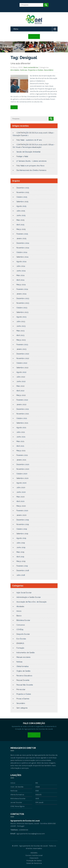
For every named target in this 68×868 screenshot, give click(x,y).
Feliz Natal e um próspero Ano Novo (30, 166)
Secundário (49, 70)
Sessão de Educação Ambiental (28, 152)
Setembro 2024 (22, 257)
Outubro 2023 (22, 308)
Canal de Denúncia (34, 863)
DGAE (38, 787)
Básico (19, 616)
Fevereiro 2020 (22, 511)
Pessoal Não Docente (25, 685)
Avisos (19, 611)
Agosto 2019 (21, 538)
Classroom (34, 858)
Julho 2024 (21, 266)
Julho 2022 (21, 377)
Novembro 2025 (23, 192)
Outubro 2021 (22, 418)
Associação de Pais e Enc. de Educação (32, 602)
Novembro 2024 (23, 248)
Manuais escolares (23, 657)
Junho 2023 (21, 326)
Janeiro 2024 (21, 294)
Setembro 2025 (22, 202)
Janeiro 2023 (21, 349)
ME (37, 783)
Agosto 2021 (21, 428)
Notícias (24, 70)
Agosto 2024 (21, 262)
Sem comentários (31, 67)
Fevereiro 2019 (22, 566)
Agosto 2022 (21, 372)
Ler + (14, 107)
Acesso (34, 36)
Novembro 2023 (23, 303)
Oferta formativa (22, 666)
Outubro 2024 (22, 252)
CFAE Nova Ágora (17, 806)
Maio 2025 (20, 220)
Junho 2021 (21, 437)
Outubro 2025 (22, 197)
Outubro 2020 (22, 474)
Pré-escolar (21, 689)
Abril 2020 (20, 501)
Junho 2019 (21, 547)
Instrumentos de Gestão (26, 653)
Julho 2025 (21, 211)
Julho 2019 (21, 543)
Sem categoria (22, 708)
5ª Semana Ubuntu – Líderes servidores (32, 161)
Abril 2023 (20, 335)
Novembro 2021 (23, 414)
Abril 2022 (20, 391)
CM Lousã (39, 802)
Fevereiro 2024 (22, 289)
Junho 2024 (21, 271)
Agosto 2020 (21, 483)
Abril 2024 (20, 280)
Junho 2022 (21, 381)
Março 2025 (21, 229)
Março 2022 (21, 395)
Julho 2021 (21, 432)
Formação (20, 648)
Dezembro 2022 (23, 354)
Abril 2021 (20, 446)
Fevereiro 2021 (22, 455)
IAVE (37, 798)
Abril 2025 (20, 225)
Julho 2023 (21, 321)
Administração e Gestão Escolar (29, 597)
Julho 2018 (21, 575)
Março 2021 (21, 451)
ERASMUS (20, 643)
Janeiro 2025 (21, 238)
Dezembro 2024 (23, 243)
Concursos (21, 625)
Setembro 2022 (22, 368)
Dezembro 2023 (23, 298)
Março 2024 (21, 285)
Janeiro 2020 (21, 515)
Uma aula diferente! (20, 63)
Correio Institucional (34, 855)
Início (13, 783)
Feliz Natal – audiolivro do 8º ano (29, 140)
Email (34, 735)
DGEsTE (38, 795)
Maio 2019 (20, 552)
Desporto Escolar (23, 634)
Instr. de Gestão (17, 787)
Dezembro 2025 (23, 188)
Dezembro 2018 (23, 571)
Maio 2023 (20, 331)
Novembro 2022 (23, 358)
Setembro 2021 (22, 423)
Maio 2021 (20, 441)
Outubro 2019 (22, 529)
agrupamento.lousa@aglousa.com (31, 834)
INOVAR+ (34, 853)
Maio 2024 (20, 275)
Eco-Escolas (21, 639)
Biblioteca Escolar (23, 620)
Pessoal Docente (23, 680)
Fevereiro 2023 (22, 345)
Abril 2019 (20, 557)
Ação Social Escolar (24, 593)
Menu (16, 29)
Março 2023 (21, 340)
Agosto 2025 (21, 206)
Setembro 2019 (22, 534)
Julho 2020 (21, 488)
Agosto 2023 (21, 317)
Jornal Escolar (16, 802)
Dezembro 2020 (23, 464)
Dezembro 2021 (23, 409)
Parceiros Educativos (24, 676)
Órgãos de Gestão (23, 671)
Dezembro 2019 (23, 520)
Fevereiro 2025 (22, 234)
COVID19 (20, 630)
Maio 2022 (20, 386)
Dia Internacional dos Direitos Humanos (31, 170)
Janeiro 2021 (21, 460)
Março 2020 (21, 506)
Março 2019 (21, 561)
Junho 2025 (21, 215)
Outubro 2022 (22, 363)
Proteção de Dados (34, 861)
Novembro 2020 (23, 469)
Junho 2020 (21, 492)
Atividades (15, 70)
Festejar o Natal (22, 156)
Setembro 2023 (22, 312)
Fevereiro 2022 (22, 400)
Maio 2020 (21, 497)
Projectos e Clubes (36, 70)
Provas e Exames (23, 699)
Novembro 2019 (23, 524)
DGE (37, 791)
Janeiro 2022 (21, 404)
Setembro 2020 (22, 478)
